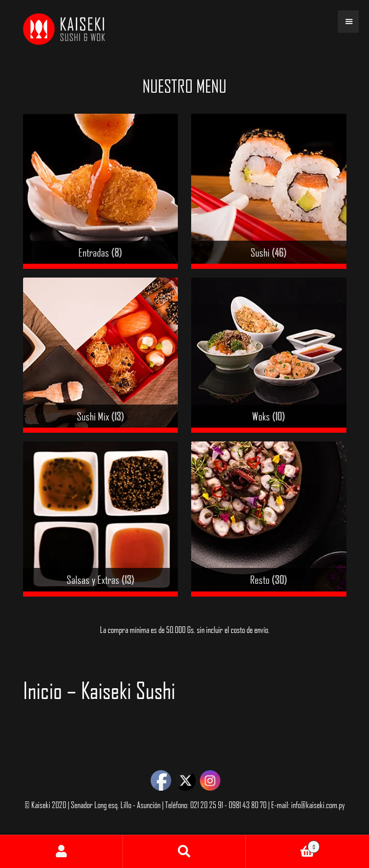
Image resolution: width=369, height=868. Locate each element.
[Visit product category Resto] (269, 519)
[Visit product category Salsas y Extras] (101, 519)
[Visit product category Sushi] (269, 191)
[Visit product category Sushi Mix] (101, 355)
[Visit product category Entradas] (101, 191)
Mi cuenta (61, 852)
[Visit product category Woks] (269, 355)
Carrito (283, 845)
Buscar (184, 852)
